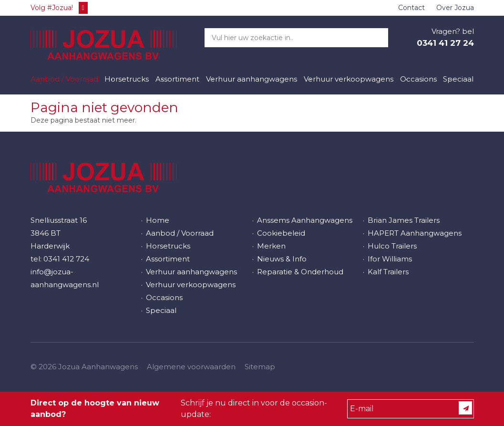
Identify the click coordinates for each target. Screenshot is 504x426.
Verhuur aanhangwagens (252, 79)
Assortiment (177, 79)
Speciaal (458, 79)
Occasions (418, 79)
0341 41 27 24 (445, 43)
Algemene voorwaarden (191, 367)
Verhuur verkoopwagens (349, 79)
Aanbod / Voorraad (64, 79)
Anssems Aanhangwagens (305, 220)
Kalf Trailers (388, 272)
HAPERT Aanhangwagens (415, 233)
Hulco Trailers (392, 246)
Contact (411, 8)
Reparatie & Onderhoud (300, 272)
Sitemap (260, 367)
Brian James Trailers (404, 220)
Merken (271, 246)
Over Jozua (455, 8)
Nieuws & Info (282, 259)
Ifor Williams (390, 259)
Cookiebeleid (281, 233)
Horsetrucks (127, 79)
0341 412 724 (66, 259)
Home (158, 220)
